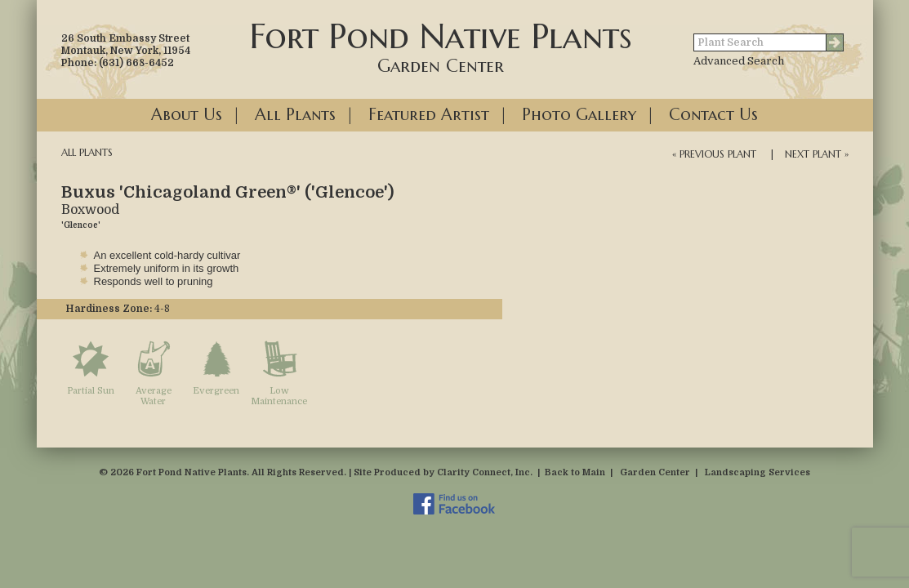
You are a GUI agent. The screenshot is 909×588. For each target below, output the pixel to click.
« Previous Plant (714, 154)
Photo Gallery (579, 115)
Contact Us (713, 115)
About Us (187, 115)
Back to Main (575, 472)
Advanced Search (739, 61)
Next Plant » (817, 154)
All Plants (295, 115)
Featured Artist (429, 115)
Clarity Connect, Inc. (485, 472)
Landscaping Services (757, 472)
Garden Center (655, 472)
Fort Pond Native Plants (441, 46)
